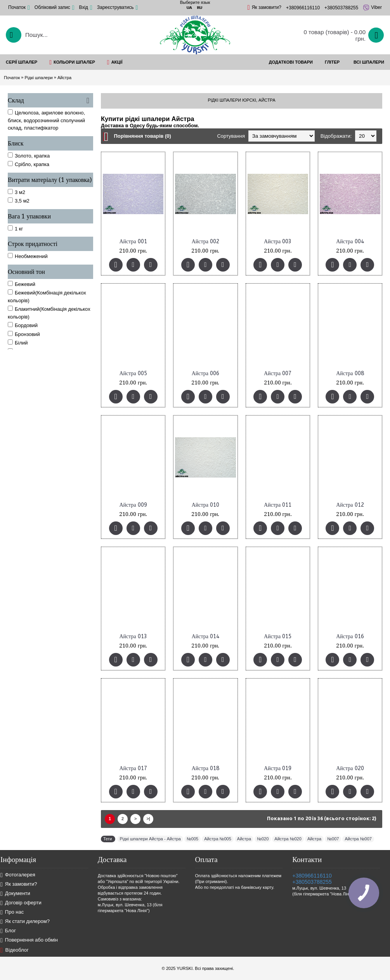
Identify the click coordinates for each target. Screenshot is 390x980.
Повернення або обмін (29, 940)
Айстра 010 (205, 505)
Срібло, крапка (29, 164)
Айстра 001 (133, 242)
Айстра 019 (278, 768)
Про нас (12, 912)
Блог (8, 931)
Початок (12, 78)
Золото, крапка (29, 156)
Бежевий (22, 284)
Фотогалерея (18, 875)
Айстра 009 (133, 505)
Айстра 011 (278, 505)
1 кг (15, 229)
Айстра (64, 78)
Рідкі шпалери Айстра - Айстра (150, 839)
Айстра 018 (205, 768)
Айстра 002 (205, 242)
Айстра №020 (288, 839)
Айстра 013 (133, 636)
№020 (263, 839)
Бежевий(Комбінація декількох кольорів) (47, 296)
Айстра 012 (350, 505)
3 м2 (16, 192)
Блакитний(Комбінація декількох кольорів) (49, 313)
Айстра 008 (350, 373)
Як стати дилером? (25, 922)
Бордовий (23, 325)
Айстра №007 (358, 839)
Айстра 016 (350, 636)
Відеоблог (15, 950)
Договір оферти (21, 903)
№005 (192, 839)
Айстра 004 (350, 242)
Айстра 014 (205, 636)
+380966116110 (312, 876)
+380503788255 (312, 882)
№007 (333, 839)
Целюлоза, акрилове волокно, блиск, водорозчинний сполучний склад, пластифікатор (46, 120)
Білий (18, 343)
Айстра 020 (350, 768)
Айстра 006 (205, 373)
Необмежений (28, 256)
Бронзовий (24, 334)
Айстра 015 (278, 636)
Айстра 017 (133, 768)
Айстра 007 (278, 373)
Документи (15, 894)
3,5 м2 (19, 201)
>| (148, 819)
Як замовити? (19, 884)
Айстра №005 (218, 839)
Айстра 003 (278, 242)
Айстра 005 (133, 373)
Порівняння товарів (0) (142, 136)
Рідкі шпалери (38, 78)
